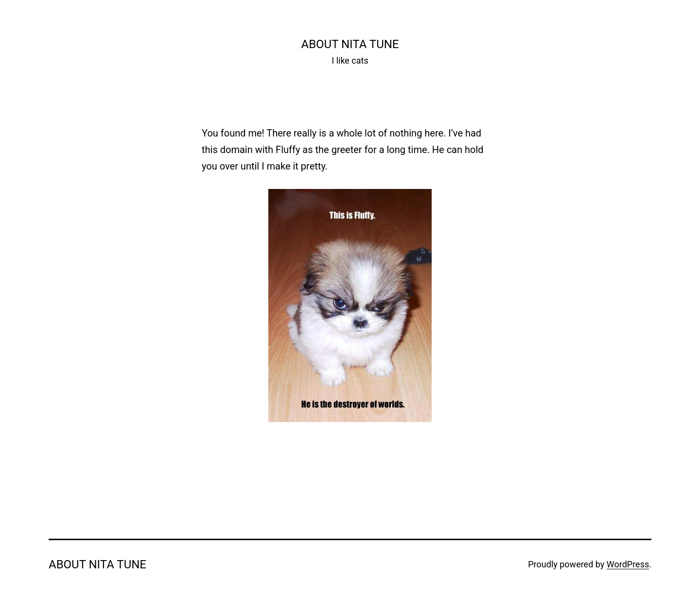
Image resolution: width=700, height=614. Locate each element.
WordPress (628, 564)
